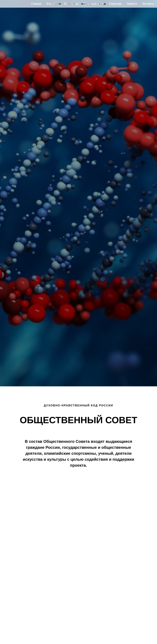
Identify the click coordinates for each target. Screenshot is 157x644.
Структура (115, 4)
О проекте (53, 4)
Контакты (148, 4)
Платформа (71, 4)
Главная (36, 4)
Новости (132, 4)
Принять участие (94, 4)
